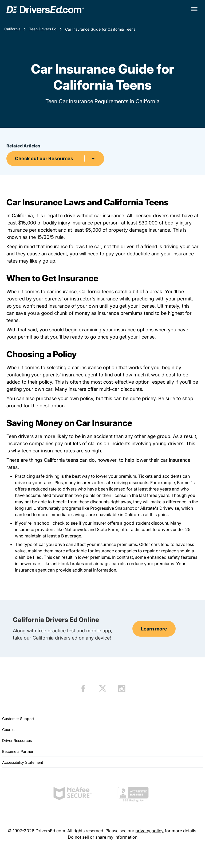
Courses (9, 730)
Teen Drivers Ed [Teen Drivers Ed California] (43, 29)
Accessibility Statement (23, 762)
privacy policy (149, 831)
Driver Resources (17, 740)
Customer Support (18, 719)
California (12, 29)
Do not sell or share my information (103, 837)
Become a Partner (18, 751)
